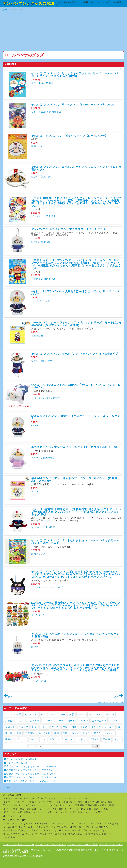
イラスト (94, 739)
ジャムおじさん (100, 827)
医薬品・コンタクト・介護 (38, 812)
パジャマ (115, 721)
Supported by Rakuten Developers (111, 702)
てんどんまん (75, 834)
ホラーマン (84, 827)
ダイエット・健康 (13, 812)
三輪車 (107, 739)
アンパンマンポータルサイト (20, 759)
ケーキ (55, 727)
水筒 (65, 727)
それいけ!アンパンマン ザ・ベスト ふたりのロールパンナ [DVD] (72, 105)
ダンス (84, 727)
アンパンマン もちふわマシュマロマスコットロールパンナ (69, 229)
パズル (20, 721)
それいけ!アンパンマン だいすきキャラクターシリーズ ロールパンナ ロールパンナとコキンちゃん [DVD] (75, 75)
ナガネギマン (46, 830)
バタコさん (71, 830)
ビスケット (66, 739)
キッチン (83, 721)
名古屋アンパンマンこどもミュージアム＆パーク (31, 770)
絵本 (63, 714)
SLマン (73, 827)
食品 (80, 812)
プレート (48, 721)
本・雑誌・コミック (84, 802)
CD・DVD (101, 802)
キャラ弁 (96, 727)
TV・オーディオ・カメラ (17, 805)
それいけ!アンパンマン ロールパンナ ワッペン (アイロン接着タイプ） (76, 354)
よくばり (109, 727)
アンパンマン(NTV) (16, 763)
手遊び (9, 739)
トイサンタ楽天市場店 (43, 458)
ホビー (27, 798)
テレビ (44, 727)
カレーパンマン (96, 823)
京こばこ (36, 491)
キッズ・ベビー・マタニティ (47, 798)
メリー (118, 739)
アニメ (9, 714)
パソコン (21, 739)
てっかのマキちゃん (14, 834)
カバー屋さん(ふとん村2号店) (47, 398)
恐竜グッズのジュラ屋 (111, 845)
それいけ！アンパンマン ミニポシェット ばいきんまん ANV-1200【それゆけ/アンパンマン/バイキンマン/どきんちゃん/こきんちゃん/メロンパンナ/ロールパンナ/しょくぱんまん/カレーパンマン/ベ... (76, 574)
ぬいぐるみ (31, 714)
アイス (97, 733)
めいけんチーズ (12, 830)
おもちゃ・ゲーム (13, 798)
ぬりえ (71, 721)
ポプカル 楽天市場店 (42, 83)
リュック (23, 727)
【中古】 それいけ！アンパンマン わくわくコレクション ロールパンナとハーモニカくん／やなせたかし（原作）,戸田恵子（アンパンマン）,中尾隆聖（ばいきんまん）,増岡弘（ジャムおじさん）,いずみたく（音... (76, 264)
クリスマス (95, 714)
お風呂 (9, 721)
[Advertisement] (63, 31)
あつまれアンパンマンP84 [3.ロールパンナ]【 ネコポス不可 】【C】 (75, 447)
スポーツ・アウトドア (65, 812)
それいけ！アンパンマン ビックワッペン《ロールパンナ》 (69, 136)
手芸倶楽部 (37, 336)
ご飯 (65, 733)
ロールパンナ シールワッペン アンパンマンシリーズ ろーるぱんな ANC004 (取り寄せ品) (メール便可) (78, 324)
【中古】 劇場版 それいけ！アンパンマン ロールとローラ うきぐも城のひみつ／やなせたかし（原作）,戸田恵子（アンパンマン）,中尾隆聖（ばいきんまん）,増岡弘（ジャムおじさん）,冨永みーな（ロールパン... (77, 202)
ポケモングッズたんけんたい (51, 845)
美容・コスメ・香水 (97, 809)
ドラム (53, 739)
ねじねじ (81, 739)
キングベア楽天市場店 (43, 527)
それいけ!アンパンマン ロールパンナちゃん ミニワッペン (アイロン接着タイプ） (76, 168)
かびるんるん (10, 837)
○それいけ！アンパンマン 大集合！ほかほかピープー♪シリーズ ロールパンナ (76, 293)
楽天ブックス (38, 554)
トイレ (33, 739)
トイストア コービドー (43, 681)
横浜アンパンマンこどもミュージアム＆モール (30, 767)
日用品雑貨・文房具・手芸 (100, 805)
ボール (81, 714)
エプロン (30, 733)
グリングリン (38, 615)
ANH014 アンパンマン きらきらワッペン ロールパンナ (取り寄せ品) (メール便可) (76, 479)
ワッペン (109, 714)
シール (53, 714)
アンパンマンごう (46, 827)
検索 (96, 746)
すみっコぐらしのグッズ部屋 (82, 845)
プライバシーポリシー (15, 856)
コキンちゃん (57, 823)
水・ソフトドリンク (14, 816)
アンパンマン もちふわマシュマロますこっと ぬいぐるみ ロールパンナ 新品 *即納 (75, 635)
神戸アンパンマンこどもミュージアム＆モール (30, 777)
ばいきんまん (26, 823)
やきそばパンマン (58, 834)
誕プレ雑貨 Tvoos (41, 242)
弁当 (43, 714)
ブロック (10, 727)
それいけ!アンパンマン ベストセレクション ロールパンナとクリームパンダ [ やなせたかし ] (75, 542)
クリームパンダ (29, 830)
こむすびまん (91, 834)
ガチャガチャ (99, 721)
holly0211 (37, 426)
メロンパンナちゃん (75, 823)
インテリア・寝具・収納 (51, 809)
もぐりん (59, 830)
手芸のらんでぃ (40, 146)
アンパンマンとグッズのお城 (28, 3)
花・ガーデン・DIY (75, 809)
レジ (34, 727)
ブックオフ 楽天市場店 (43, 216)
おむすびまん (100, 830)
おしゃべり (33, 721)
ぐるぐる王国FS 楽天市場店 (46, 112)
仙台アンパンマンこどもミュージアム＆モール (30, 774)
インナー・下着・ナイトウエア (20, 802)
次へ (119, 697)
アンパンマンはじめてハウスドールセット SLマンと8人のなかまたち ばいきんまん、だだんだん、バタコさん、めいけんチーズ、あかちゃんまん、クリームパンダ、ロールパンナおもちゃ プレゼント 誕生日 (75, 668)
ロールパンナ (10, 827)
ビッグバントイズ (41, 301)
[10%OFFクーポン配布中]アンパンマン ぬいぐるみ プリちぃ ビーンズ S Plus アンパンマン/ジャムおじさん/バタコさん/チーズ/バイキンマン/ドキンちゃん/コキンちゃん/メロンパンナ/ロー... (76, 605)
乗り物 (9, 733)
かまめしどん (106, 834)
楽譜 (57, 733)
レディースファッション (77, 798)
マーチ (60, 721)
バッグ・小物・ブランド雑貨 (53, 802)
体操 (19, 733)
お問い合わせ (36, 856)
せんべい (109, 733)
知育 (19, 714)
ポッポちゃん (85, 830)
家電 (110, 802)
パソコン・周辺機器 (74, 805)
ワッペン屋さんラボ (42, 177)
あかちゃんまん (27, 827)
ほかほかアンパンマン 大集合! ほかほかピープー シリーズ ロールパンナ (76, 417)
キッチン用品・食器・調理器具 (20, 809)
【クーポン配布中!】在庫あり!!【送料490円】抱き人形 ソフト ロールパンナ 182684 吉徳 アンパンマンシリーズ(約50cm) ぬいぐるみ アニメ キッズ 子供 (76, 512)
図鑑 (74, 727)
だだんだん (62, 827)
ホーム (6, 10)
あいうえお (44, 733)
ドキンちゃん (41, 823)
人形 (72, 714)
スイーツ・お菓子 (93, 812)
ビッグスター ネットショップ (47, 587)
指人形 (75, 733)
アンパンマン (10, 823)
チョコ (86, 733)
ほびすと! (36, 647)
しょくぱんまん (113, 823)
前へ (8, 697)
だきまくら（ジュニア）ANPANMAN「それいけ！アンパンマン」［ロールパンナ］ (76, 386)
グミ (43, 739)
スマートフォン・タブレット (47, 805)
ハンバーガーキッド (36, 834)
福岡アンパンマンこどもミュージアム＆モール (30, 781)
